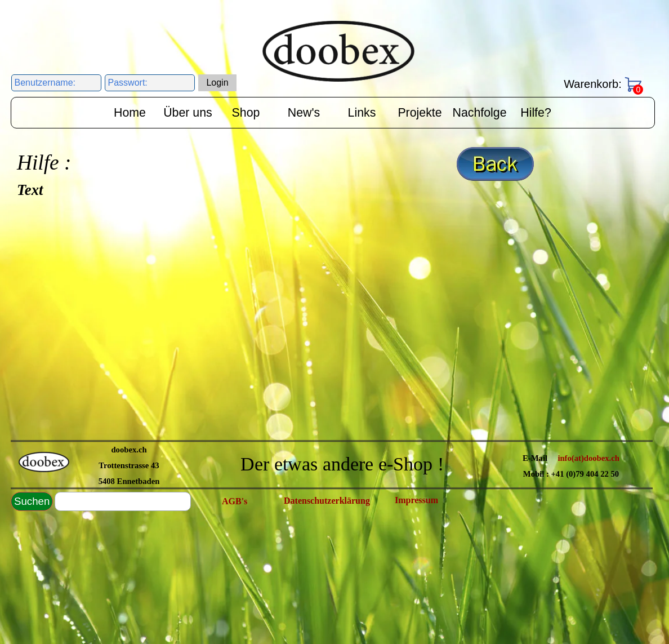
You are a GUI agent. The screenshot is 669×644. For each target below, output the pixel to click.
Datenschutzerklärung (327, 501)
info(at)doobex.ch (588, 458)
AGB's (235, 501)
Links (362, 113)
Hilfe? (536, 113)
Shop (246, 113)
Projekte (420, 113)
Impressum (416, 500)
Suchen (32, 501)
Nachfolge (480, 113)
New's (304, 113)
